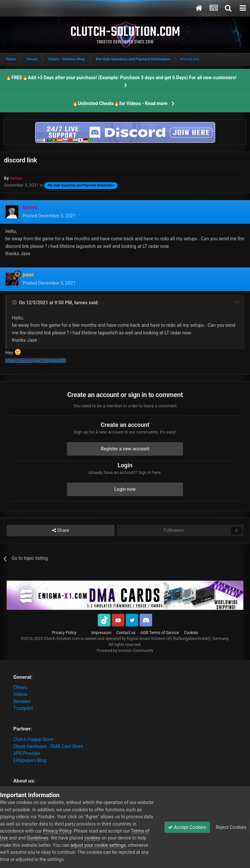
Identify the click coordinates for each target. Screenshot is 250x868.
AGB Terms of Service (160, 633)
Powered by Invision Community (125, 651)
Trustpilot (23, 708)
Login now (125, 489)
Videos (20, 694)
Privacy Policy (64, 633)
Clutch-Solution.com (62, 639)
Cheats (21, 687)
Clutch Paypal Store (33, 739)
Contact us (126, 633)
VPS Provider (27, 753)
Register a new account (125, 449)
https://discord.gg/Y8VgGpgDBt (36, 360)
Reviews (22, 701)
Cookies (191, 633)
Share (61, 530)
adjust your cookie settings (98, 845)
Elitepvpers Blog (30, 760)
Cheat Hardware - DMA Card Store (48, 746)
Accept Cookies (187, 827)
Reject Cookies (230, 827)
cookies (92, 838)
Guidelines (38, 838)
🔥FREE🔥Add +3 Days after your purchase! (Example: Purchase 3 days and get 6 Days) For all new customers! (121, 78)
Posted (49, 216)
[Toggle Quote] (15, 302)
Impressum (101, 633)
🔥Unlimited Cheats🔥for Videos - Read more (120, 103)
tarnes (81, 303)
